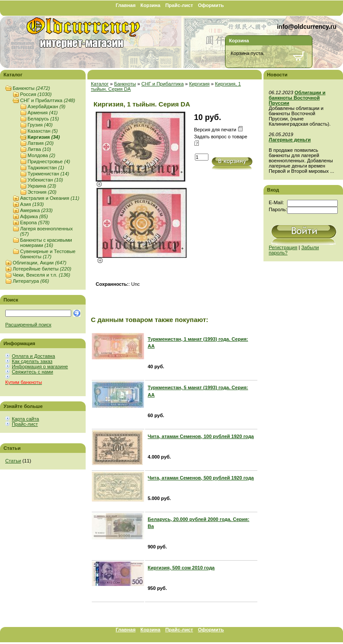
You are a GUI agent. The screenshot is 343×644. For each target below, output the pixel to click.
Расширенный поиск (28, 325)
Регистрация (283, 247)
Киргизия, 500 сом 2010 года (181, 568)
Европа (35, 223)
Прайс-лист (179, 5)
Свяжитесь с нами (32, 372)
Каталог (100, 84)
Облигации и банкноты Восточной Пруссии (297, 98)
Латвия (41, 143)
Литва (39, 149)
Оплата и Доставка (33, 356)
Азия (32, 204)
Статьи (13, 461)
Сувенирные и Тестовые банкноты (48, 254)
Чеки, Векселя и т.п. (42, 275)
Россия (36, 94)
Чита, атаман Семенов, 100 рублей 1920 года (201, 436)
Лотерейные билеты (42, 269)
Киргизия (44, 137)
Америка (36, 210)
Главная (126, 5)
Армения (43, 113)
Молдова (42, 155)
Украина (42, 186)
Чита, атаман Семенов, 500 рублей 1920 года (201, 478)
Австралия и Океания (50, 198)
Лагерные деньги (290, 140)
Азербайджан (47, 106)
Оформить (211, 5)
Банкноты (31, 88)
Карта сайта (25, 419)
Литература (31, 281)
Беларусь (43, 119)
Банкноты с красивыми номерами (46, 243)
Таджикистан (46, 168)
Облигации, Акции (40, 263)
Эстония (42, 192)
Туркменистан (48, 174)
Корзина (150, 5)
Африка (34, 216)
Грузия (40, 125)
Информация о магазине (40, 367)
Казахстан (43, 131)
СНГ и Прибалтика (48, 100)
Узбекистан (45, 180)
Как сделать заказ (32, 361)
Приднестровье (49, 161)
